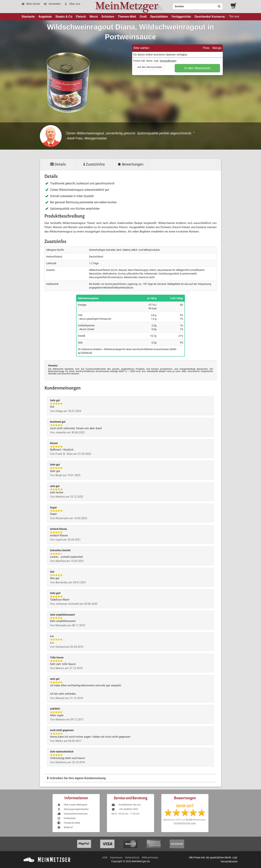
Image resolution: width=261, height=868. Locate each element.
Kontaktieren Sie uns (126, 805)
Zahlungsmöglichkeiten (73, 809)
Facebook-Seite (69, 823)
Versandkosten (168, 61)
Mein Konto (31, 4)
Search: (171, 5)
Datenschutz (132, 857)
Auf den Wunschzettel (150, 67)
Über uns (72, 4)
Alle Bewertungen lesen (185, 823)
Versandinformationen (72, 814)
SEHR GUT (185, 806)
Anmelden (52, 4)
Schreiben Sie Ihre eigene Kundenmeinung (76, 778)
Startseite (28, 17)
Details (58, 164)
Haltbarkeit (66, 818)
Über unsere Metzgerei (72, 805)
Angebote (45, 17)
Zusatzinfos (94, 164)
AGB (105, 857)
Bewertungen (130, 164)
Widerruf (65, 827)
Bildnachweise (150, 857)
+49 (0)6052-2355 (125, 809)
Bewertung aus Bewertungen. (185, 820)
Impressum (116, 857)
